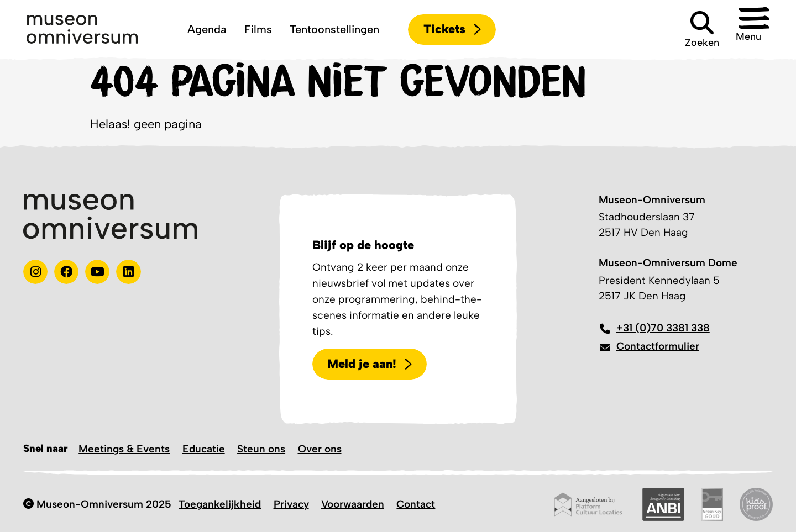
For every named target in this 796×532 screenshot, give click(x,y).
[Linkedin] (128, 272)
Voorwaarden (353, 504)
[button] (746, 29)
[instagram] (35, 272)
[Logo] (82, 29)
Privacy (291, 504)
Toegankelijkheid (220, 504)
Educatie (204, 449)
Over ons (320, 449)
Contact (416, 504)
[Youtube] (97, 272)
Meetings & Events (124, 449)
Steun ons (261, 449)
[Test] (66, 272)
